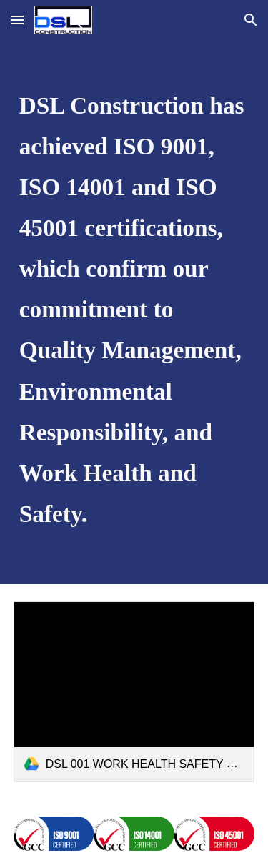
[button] (17, 20)
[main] (134, 312)
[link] (134, 692)
